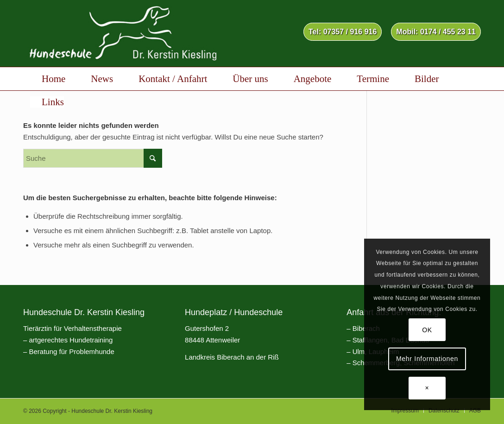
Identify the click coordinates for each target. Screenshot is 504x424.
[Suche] (93, 158)
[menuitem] (343, 32)
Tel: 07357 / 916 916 (343, 32)
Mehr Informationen (427, 359)
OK (427, 330)
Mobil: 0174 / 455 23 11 (436, 32)
